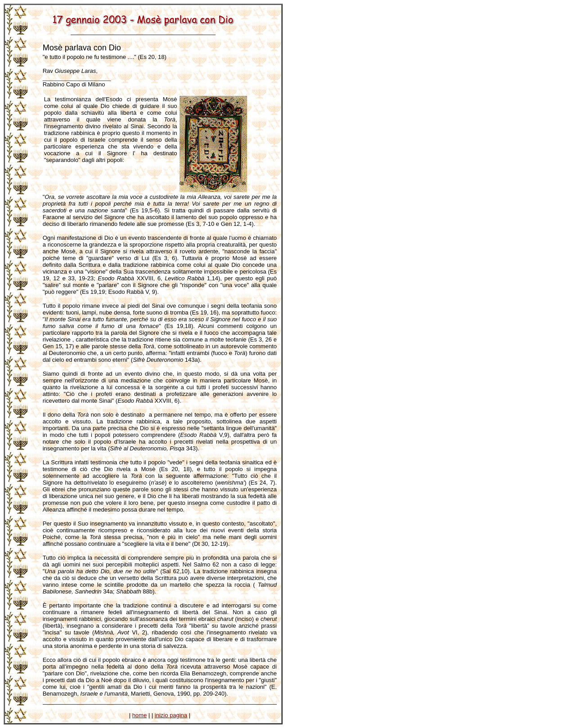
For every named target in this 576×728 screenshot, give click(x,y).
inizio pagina (171, 715)
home (140, 715)
